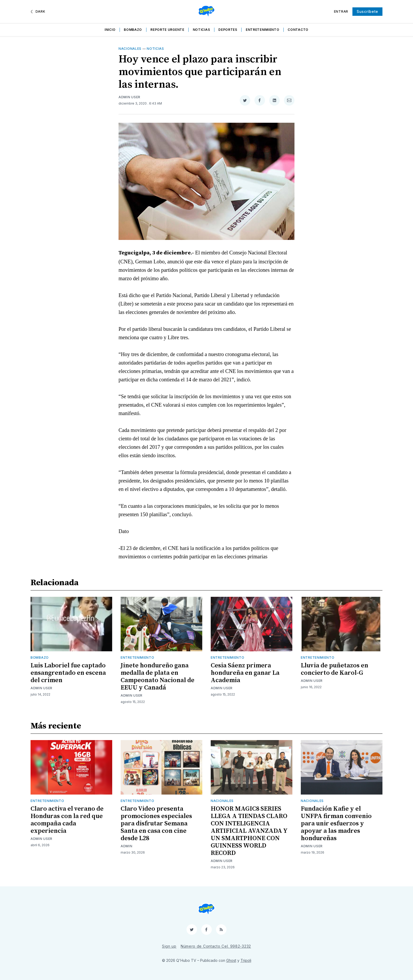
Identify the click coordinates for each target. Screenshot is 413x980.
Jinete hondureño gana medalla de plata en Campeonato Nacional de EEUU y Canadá (158, 677)
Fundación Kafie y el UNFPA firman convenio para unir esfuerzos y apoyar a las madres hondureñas (336, 824)
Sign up (169, 946)
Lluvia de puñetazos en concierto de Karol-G (335, 669)
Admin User (129, 97)
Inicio (110, 30)
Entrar (341, 11)
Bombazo (133, 30)
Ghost (231, 960)
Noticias (201, 30)
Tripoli (246, 960)
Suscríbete (367, 11)
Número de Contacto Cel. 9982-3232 (216, 946)
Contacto (298, 30)
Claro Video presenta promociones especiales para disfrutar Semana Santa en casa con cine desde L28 (156, 824)
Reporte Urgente (167, 30)
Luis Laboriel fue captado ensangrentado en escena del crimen (68, 673)
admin (127, 846)
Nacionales (130, 49)
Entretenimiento (263, 30)
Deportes (228, 30)
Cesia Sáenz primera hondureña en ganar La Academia (245, 673)
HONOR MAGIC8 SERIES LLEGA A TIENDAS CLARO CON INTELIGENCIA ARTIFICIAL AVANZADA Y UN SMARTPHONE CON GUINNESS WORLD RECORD (249, 831)
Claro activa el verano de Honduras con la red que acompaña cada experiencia (67, 820)
